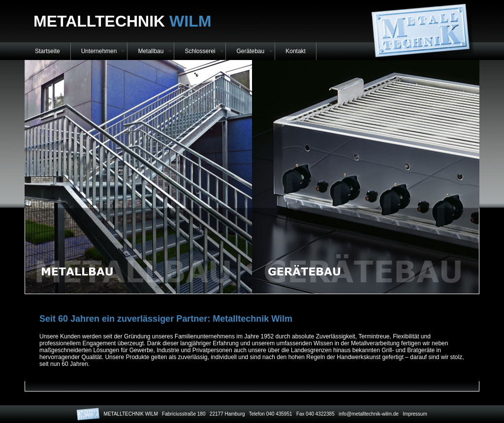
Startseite (47, 51)
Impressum (415, 414)
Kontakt (296, 51)
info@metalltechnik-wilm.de (369, 414)
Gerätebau (250, 51)
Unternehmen (99, 51)
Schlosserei (200, 51)
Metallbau (151, 51)
